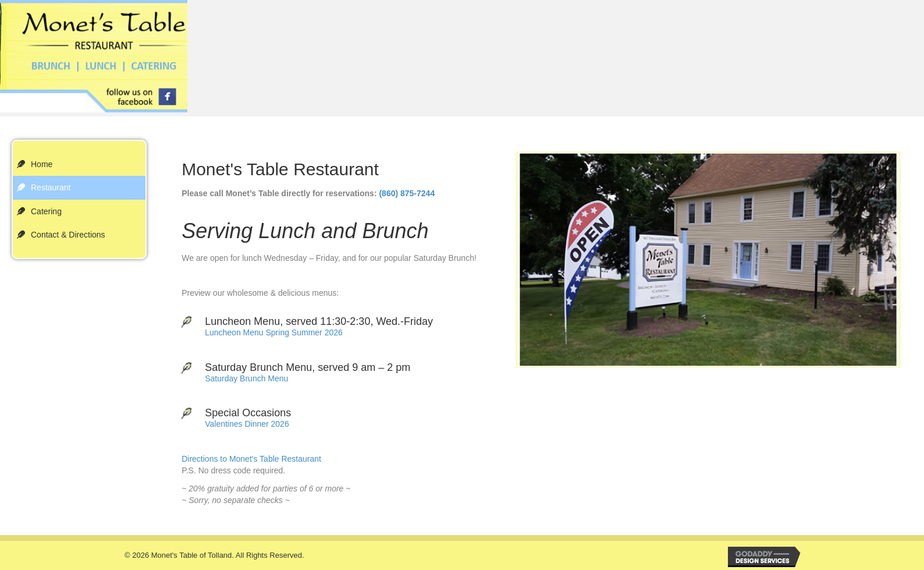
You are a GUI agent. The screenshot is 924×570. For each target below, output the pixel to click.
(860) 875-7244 (407, 193)
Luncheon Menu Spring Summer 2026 (274, 332)
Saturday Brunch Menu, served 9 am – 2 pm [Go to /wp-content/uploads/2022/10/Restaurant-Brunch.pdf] (308, 367)
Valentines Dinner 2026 (247, 424)
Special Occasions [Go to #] (248, 413)
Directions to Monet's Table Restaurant (251, 459)
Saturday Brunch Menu (246, 378)
